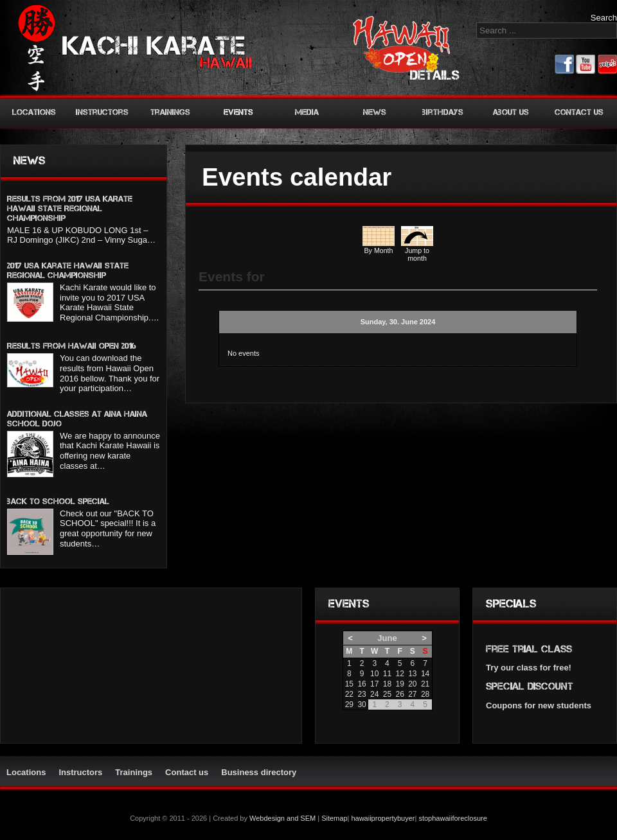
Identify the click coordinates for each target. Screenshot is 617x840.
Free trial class (529, 649)
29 (349, 704)
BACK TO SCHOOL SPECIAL (58, 501)
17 (374, 684)
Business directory (259, 772)
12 (399, 674)
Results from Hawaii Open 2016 (72, 346)
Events (238, 112)
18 (387, 684)
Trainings (170, 112)
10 (374, 674)
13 (412, 674)
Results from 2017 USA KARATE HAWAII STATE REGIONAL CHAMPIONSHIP (70, 208)
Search (604, 18)
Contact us (579, 112)
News (375, 112)
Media (307, 112)
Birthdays (443, 112)
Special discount (530, 686)
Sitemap (334, 818)
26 (399, 694)
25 (387, 694)
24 (374, 694)
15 (349, 684)
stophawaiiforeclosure (452, 818)
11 (387, 674)
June (387, 638)
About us (511, 112)
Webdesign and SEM (282, 818)
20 (412, 684)
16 (362, 684)
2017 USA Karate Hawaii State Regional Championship (68, 270)
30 (362, 704)
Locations (34, 112)
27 (412, 694)
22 (349, 694)
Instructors (102, 112)
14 (425, 674)
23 (362, 694)
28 (425, 694)
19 (399, 684)
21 (425, 684)
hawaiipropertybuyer (383, 818)
